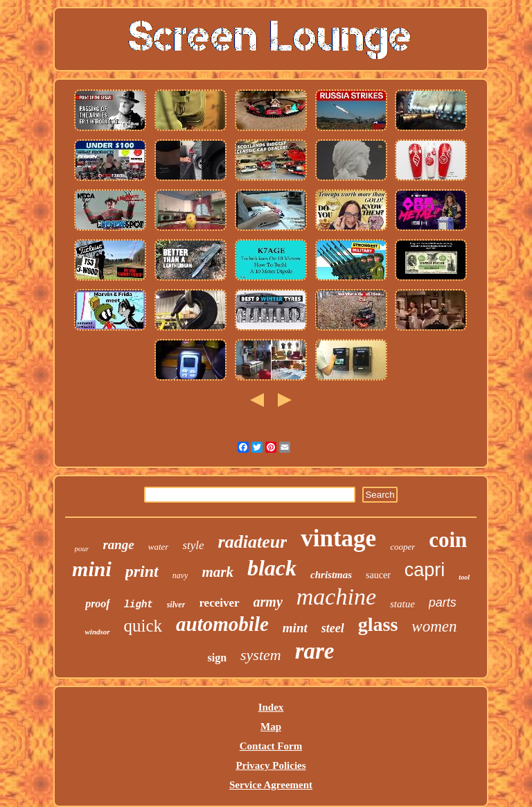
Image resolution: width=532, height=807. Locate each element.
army (268, 602)
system (261, 655)
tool (464, 577)
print (142, 571)
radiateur (253, 542)
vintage (338, 538)
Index (271, 707)
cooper (402, 547)
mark (218, 572)
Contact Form (271, 746)
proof (98, 604)
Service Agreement (271, 785)
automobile (222, 624)
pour (82, 548)
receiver (219, 603)
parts (443, 602)
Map (271, 727)
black (272, 568)
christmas (331, 575)
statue (402, 604)
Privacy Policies (271, 765)
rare (315, 651)
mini (92, 569)
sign (217, 658)
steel (333, 628)
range (118, 545)
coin (448, 540)
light (139, 605)
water (159, 547)
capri (425, 570)
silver (176, 605)
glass (378, 624)
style (193, 545)
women (434, 626)
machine (336, 597)
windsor (97, 632)
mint (295, 628)
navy (180, 575)
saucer (378, 575)
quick (143, 626)
